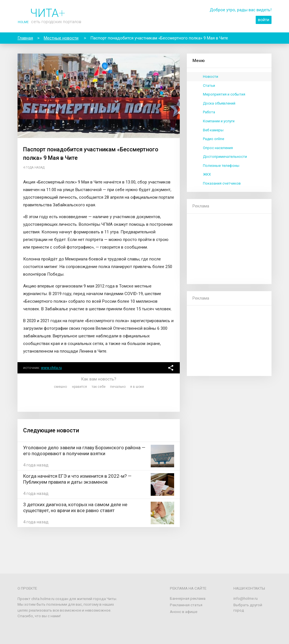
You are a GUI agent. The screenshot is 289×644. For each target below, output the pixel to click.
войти (264, 20)
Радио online (214, 139)
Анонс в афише (184, 612)
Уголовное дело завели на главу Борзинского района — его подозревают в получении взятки (84, 451)
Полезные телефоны (221, 166)
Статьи (209, 86)
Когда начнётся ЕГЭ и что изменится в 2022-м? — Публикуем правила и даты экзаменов (77, 479)
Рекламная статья (186, 605)
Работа (209, 112)
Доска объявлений (219, 103)
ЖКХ (207, 174)
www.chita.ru (51, 368)
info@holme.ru (246, 598)
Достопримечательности (225, 157)
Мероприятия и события (224, 94)
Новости (211, 77)
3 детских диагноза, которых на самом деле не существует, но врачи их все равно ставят (75, 507)
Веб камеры (213, 130)
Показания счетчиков (222, 183)
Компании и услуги (219, 121)
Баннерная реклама (188, 598)
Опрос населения (218, 148)
